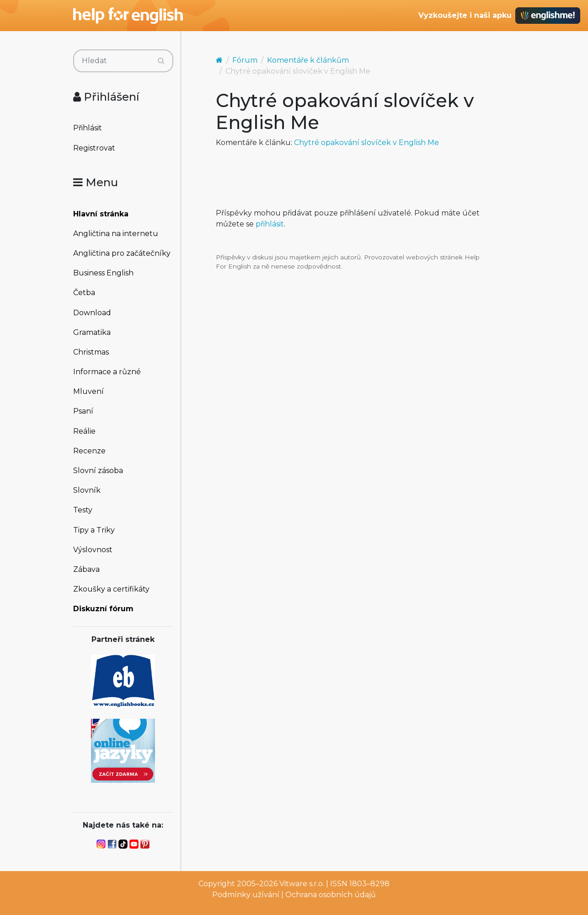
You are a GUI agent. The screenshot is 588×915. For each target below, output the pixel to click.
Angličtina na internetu (116, 234)
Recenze (89, 451)
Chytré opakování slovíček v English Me (366, 143)
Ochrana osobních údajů (331, 895)
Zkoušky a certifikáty (111, 589)
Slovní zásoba (98, 471)
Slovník (87, 490)
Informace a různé (107, 372)
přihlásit (270, 224)
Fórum (245, 60)
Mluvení (88, 391)
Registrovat (94, 148)
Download (92, 313)
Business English (103, 273)
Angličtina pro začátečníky (122, 253)
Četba (84, 293)
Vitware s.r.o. (302, 884)
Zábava (86, 569)
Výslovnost (93, 550)
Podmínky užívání (246, 895)
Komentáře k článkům (308, 60)
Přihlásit (88, 128)
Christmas (91, 352)
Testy (83, 510)
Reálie (84, 431)
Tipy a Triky (94, 530)
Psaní (83, 411)
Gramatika (92, 332)
